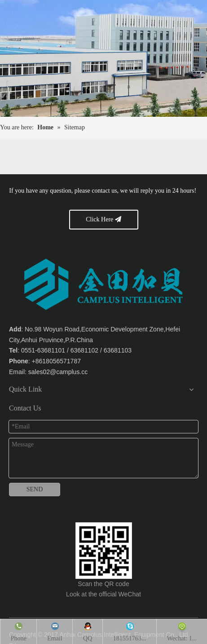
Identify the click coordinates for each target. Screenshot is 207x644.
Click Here (103, 219)
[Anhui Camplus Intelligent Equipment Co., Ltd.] (104, 551)
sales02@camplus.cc (58, 372)
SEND (35, 489)
